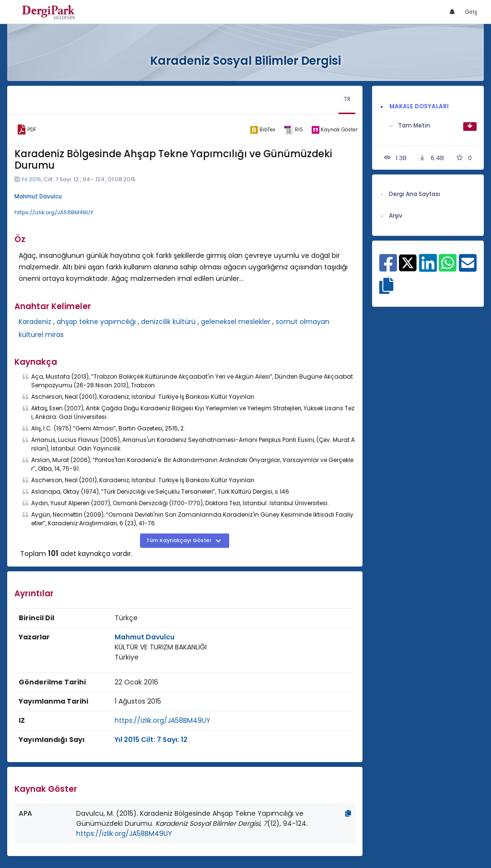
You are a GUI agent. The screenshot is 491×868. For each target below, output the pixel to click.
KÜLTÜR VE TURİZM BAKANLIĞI (161, 647)
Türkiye (127, 657)
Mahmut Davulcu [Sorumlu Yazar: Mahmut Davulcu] (145, 637)
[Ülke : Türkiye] (127, 657)
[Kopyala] (348, 813)
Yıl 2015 (31, 179)
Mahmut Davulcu (38, 197)
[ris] (293, 130)
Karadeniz (35, 322)
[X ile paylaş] (408, 262)
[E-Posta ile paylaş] (468, 268)
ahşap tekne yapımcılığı (96, 322)
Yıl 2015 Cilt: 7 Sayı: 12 (151, 740)
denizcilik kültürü (168, 322)
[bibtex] (263, 130)
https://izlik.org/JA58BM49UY (54, 212)
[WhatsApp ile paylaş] (448, 268)
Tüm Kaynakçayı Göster (180, 540)
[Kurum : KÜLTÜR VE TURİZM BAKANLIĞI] (161, 647)
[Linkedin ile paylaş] (428, 268)
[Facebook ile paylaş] (388, 268)
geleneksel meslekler (236, 322)
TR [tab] (347, 99)
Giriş (471, 12)
